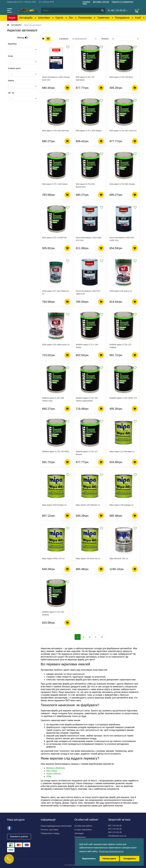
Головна (86, 2)
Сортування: (64, 39)
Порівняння (80, 837)
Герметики (103, 18)
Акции (12, 18)
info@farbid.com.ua (117, 836)
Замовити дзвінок (19, 836)
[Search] (73, 10)
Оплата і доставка (49, 830)
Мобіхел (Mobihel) (55, 768)
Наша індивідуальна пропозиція (56, 826)
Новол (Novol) (53, 774)
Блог (85, 4)
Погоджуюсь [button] (130, 859)
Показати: (105, 39)
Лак (71, 18)
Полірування (122, 18)
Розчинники (85, 18)
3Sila (49, 776)
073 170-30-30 (115, 829)
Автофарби (26, 18)
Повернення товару (50, 833)
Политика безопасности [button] (111, 851)
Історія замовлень (83, 830)
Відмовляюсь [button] (89, 859)
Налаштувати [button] (109, 859)
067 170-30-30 (115, 826)
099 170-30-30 (115, 832)
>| (102, 637)
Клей (138, 18)
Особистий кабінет (83, 826)
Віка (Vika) (52, 771)
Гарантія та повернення (123, 2)
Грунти (59, 18)
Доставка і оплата (101, 2)
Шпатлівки (44, 18)
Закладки (79, 833)
